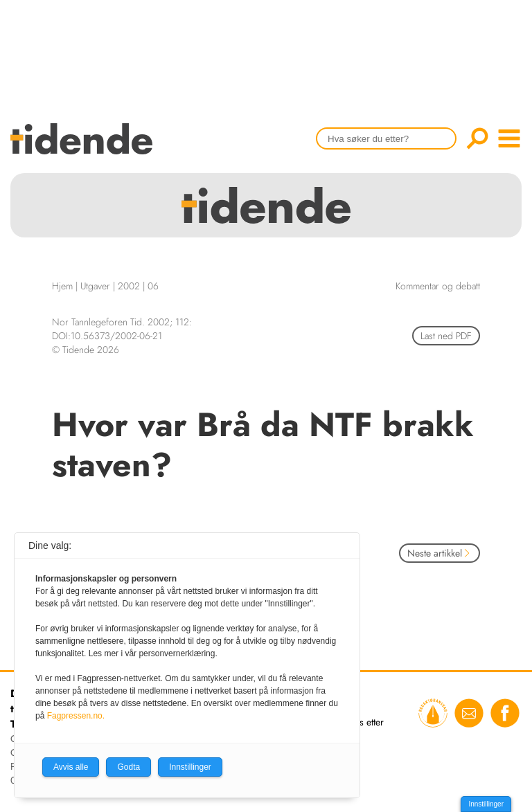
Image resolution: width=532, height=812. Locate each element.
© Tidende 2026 (86, 350)
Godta (128, 767)
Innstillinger (486, 804)
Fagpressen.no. (76, 716)
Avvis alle (71, 767)
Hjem (62, 286)
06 (153, 286)
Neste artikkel (440, 553)
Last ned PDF (446, 336)
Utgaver (95, 286)
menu (509, 138)
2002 (129, 286)
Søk (477, 138)
